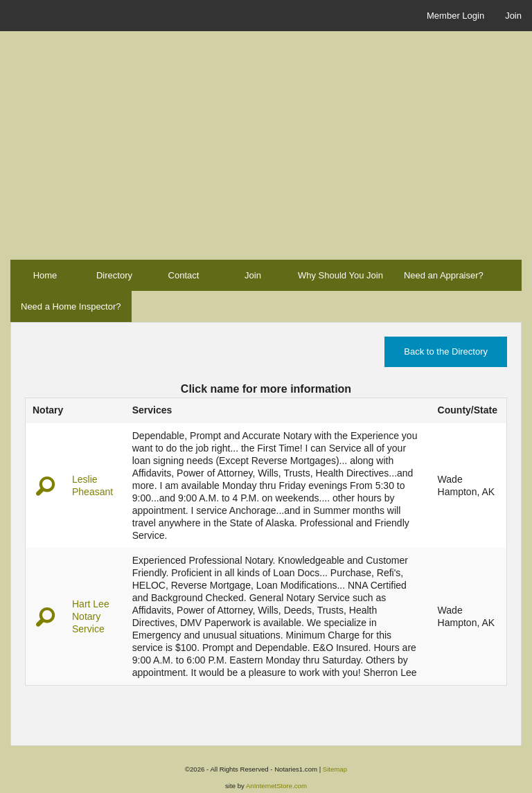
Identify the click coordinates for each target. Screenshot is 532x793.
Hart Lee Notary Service (91, 616)
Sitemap (335, 769)
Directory (114, 275)
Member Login (455, 16)
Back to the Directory (446, 351)
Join (513, 16)
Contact (184, 275)
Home (45, 275)
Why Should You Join (340, 275)
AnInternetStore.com (276, 786)
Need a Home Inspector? (71, 306)
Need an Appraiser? (444, 275)
